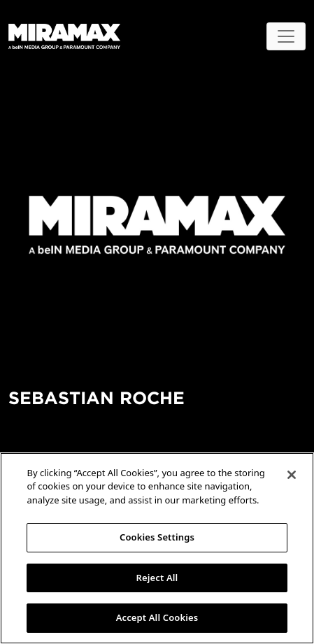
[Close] (292, 475)
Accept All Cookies (157, 617)
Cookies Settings (157, 537)
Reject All (157, 578)
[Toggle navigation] (286, 36)
